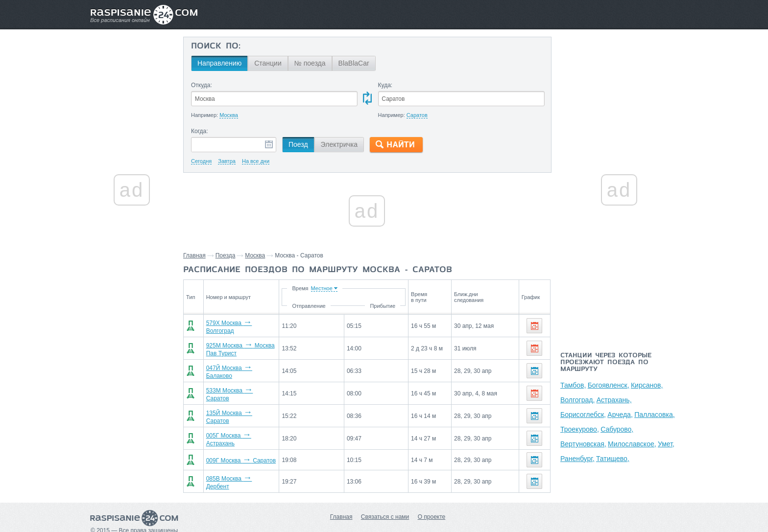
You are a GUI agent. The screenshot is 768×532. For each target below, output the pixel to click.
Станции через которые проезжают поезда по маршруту (606, 363)
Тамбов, (573, 385)
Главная (194, 255)
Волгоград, (577, 400)
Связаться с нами (385, 503)
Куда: (385, 85)
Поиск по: (216, 46)
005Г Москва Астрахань (239, 428)
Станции (268, 63)
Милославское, (632, 444)
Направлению (219, 63)
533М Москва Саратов (237, 387)
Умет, (666, 444)
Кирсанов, (647, 385)
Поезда (226, 255)
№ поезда (310, 63)
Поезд (298, 144)
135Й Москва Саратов (237, 408)
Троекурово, (580, 429)
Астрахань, (614, 400)
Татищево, (613, 459)
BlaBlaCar (354, 63)
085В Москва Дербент (237, 469)
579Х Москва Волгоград (239, 325)
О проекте (432, 503)
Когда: (200, 131)
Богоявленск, (609, 385)
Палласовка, (654, 415)
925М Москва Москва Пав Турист (252, 346)
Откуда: (202, 85)
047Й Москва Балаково (238, 367)
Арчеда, (620, 415)
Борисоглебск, (583, 415)
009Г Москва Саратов (236, 449)
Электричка (339, 144)
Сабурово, (617, 429)
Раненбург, (577, 459)
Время (347, 288)
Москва (255, 255)
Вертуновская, (583, 444)
